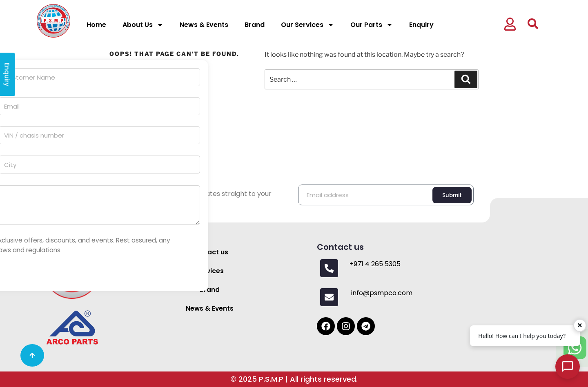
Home (96, 25)
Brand (255, 25)
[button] (516, 25)
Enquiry (421, 25)
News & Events (204, 25)
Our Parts (372, 25)
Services (210, 271)
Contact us (210, 252)
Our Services (307, 25)
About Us (143, 25)
